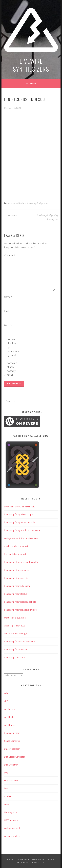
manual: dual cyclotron (15, 618)
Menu (33, 83)
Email (8, 311)
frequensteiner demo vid (16, 554)
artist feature (20, 203)
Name (8, 297)
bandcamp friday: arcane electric (20, 642)
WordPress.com (35, 862)
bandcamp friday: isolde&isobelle (20, 602)
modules (8, 796)
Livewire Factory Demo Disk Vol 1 (20, 507)
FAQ (6, 773)
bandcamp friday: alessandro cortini (21, 562)
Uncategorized (11, 812)
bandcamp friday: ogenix (16, 578)
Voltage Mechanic (12, 828)
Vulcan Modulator (12, 836)
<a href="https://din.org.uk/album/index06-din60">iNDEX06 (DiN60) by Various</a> (31, 150)
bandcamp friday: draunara (17, 586)
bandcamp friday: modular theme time (22, 530)
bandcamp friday (35, 203)
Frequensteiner (11, 780)
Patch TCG (11, 216)
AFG (6, 701)
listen (7, 788)
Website (9, 325)
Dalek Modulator (12, 749)
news (46, 203)
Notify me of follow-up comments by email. (12, 347)
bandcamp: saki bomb (15, 657)
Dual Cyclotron (11, 765)
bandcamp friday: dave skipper (19, 514)
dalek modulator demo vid (17, 546)
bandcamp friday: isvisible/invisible (21, 610)
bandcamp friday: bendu (16, 649)
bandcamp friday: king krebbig (47, 217)
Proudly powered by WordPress (26, 859)
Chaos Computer (12, 741)
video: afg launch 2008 (15, 626)
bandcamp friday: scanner (16, 570)
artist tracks (10, 725)
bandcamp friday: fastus (16, 594)
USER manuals (11, 820)
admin (7, 693)
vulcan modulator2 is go (15, 634)
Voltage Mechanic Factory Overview (21, 538)
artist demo (10, 709)
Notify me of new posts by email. (12, 369)
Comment (9, 257)
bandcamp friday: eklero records (20, 522)
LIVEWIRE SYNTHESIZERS (31, 65)
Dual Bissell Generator (14, 757)
